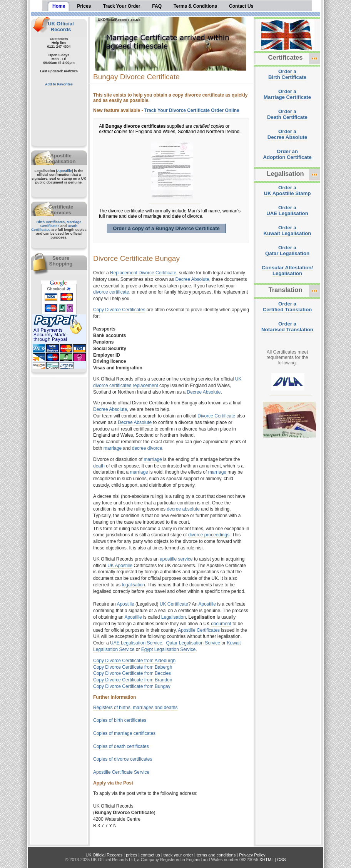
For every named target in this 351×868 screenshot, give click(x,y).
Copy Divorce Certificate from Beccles (132, 673)
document (221, 624)
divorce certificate (111, 292)
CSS (282, 860)
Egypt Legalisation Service (168, 649)
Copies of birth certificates (120, 720)
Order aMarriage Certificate (287, 94)
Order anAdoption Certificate (287, 154)
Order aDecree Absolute (287, 134)
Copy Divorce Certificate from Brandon (133, 680)
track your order (178, 855)
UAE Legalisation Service (136, 643)
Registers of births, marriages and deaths (135, 708)
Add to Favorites (59, 84)
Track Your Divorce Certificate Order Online (192, 110)
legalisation (134, 585)
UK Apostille (120, 566)
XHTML (267, 860)
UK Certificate (174, 604)
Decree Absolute (192, 279)
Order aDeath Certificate (287, 114)
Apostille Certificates (199, 630)
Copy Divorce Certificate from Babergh (133, 667)
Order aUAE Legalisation (287, 210)
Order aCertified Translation (287, 307)
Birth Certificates (51, 222)
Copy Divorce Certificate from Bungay (132, 686)
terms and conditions (216, 855)
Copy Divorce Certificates (119, 310)
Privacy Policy (252, 855)
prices (131, 855)
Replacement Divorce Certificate (143, 273)
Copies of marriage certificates (124, 733)
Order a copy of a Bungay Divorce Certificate (166, 228)
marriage (113, 448)
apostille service (176, 559)
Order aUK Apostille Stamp (287, 190)
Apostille (64, 171)
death (99, 466)
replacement (145, 386)
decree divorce (147, 448)
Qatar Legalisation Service (193, 643)
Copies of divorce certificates (123, 759)
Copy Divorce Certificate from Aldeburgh (134, 661)
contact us (150, 855)
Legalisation (174, 617)
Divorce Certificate (216, 416)
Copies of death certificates (121, 746)
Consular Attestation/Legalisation (287, 270)
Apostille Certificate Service (121, 772)
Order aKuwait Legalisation (287, 230)
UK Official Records (61, 27)
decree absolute (183, 509)
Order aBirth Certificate (287, 74)
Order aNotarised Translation (287, 327)
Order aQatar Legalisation (287, 250)
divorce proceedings (209, 535)
